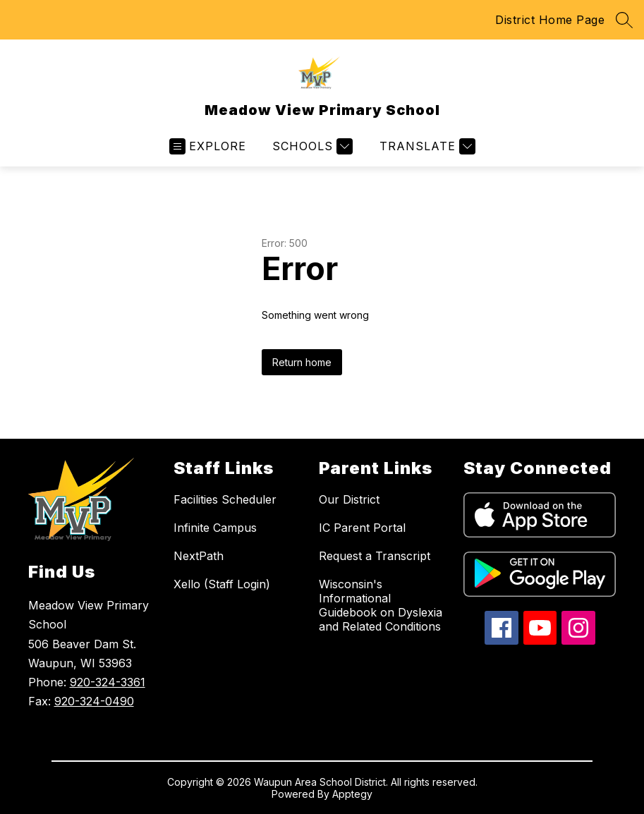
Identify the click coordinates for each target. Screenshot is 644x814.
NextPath (199, 556)
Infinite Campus (215, 528)
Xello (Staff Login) (222, 584)
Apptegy (352, 794)
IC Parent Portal (362, 528)
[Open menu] (208, 146)
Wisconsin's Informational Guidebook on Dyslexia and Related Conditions (381, 605)
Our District (349, 499)
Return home (302, 362)
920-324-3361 (108, 682)
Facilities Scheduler (225, 499)
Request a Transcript (375, 556)
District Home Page (550, 20)
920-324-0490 (94, 701)
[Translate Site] (426, 146)
